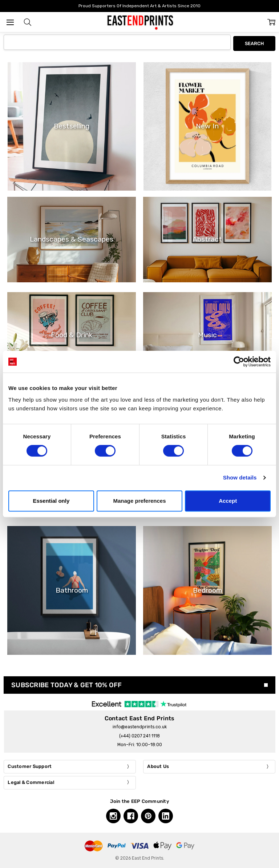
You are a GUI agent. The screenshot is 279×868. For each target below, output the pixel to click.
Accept (228, 501)
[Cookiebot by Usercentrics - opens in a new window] (239, 362)
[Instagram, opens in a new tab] (113, 815)
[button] (28, 22)
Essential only (51, 501)
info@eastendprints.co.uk (140, 726)
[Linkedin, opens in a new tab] (166, 815)
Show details (240, 477)
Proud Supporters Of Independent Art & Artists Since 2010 (139, 6)
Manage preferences (139, 501)
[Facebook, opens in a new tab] (131, 815)
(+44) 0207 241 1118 (139, 734)
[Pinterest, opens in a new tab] (148, 815)
